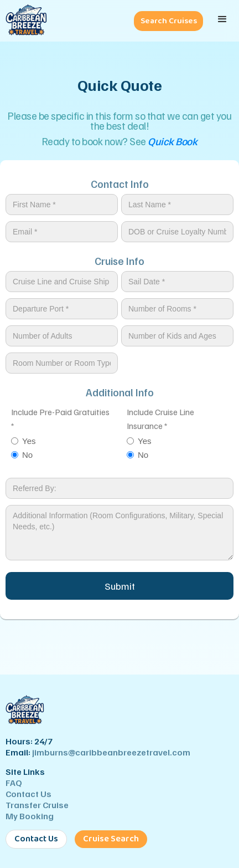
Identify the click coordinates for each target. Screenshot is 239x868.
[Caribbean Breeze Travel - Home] (24, 21)
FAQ (14, 783)
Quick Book (172, 141)
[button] (222, 19)
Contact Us (28, 794)
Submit (120, 586)
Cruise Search (111, 839)
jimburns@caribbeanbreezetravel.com (111, 752)
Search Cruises (169, 21)
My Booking (30, 816)
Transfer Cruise (37, 805)
